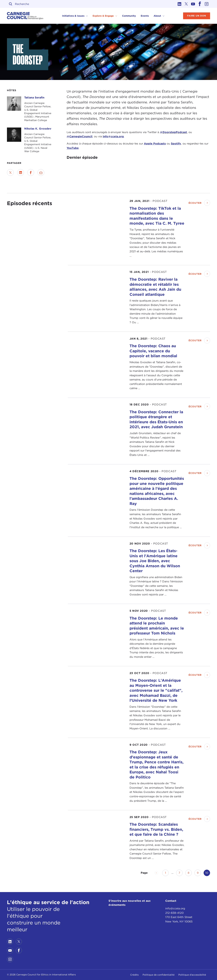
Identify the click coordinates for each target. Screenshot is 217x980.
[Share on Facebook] (31, 173)
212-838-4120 (174, 913)
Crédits (134, 975)
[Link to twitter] (186, 4)
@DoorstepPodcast (173, 132)
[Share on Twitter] (10, 173)
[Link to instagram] (207, 4)
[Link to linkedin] (180, 4)
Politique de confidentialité (159, 975)
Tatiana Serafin (34, 98)
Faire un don (197, 16)
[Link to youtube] (193, 4)
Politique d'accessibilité (192, 975)
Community (129, 16)
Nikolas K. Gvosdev (38, 129)
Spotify (176, 144)
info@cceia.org (113, 136)
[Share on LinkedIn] (21, 173)
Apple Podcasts (155, 144)
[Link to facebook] (200, 4)
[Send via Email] (41, 173)
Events (145, 16)
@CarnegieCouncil (80, 136)
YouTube (73, 148)
